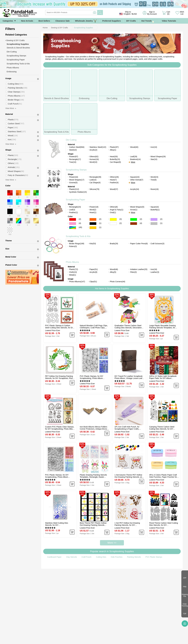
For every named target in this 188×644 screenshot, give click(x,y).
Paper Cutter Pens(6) (139, 244)
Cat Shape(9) (115, 162)
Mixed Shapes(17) (77, 180)
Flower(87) (74, 157)
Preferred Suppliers (111, 21)
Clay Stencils (71, 557)
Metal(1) (73, 275)
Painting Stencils (134, 557)
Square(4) (155, 207)
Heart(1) (93, 212)
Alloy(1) (113, 150)
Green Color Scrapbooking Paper (134, 219)
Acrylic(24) (135, 189)
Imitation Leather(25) (139, 269)
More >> (112, 543)
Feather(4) (114, 183)
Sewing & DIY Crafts (59, 28)
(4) (80, 223)
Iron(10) (154, 147)
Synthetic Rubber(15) (78, 192)
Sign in (152, 13)
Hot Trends (149, 21)
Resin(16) (155, 189)
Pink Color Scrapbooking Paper (73, 224)
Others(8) (114, 207)
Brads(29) (114, 244)
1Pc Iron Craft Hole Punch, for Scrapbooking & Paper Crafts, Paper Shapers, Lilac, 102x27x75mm (127, 428)
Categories (8, 21)
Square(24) (135, 177)
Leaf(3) (72, 210)
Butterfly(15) (115, 159)
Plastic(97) (114, 147)
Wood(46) (114, 269)
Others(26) (114, 177)
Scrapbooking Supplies (83, 28)
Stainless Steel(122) (98, 147)
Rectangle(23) (75, 207)
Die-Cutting (71, 140)
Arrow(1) (134, 210)
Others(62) (94, 157)
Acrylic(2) (93, 150)
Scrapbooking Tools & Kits (78, 236)
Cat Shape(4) (95, 183)
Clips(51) (93, 282)
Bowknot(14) (135, 159)
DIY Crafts (131, 21)
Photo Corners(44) (117, 282)
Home (45, 28)
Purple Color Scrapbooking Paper (154, 219)
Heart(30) (114, 157)
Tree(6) (153, 180)
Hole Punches (117, 557)
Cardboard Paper (54, 557)
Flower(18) (94, 207)
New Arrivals (27, 21)
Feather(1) (73, 212)
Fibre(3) (133, 272)
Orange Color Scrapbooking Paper (93, 219)
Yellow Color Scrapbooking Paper (113, 219)
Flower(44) (74, 177)
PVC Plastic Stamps (154, 557)
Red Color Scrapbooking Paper (73, 219)
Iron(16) (154, 269)
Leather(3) (155, 272)
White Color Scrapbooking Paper (113, 224)
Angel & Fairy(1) (117, 210)
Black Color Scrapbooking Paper (93, 224)
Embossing (12, 72)
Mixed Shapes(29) (158, 157)
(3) (121, 219)
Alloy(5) (113, 272)
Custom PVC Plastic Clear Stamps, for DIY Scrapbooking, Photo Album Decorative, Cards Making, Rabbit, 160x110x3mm (60, 428)
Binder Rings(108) (77, 244)
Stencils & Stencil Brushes (18, 48)
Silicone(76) (94, 189)
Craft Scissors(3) (157, 244)
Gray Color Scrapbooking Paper (154, 224)
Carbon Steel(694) (77, 147)
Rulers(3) (73, 246)
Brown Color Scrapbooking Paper (134, 224)
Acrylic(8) (93, 272)
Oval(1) (113, 212)
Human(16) (94, 159)
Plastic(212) (74, 189)
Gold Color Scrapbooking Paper (93, 228)
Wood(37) (114, 189)
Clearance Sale (63, 21)
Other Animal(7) (137, 180)
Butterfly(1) (155, 210)
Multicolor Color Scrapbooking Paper (73, 228)
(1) (100, 223)
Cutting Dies (101, 557)
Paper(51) (94, 269)
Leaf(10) (93, 180)
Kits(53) (93, 244)
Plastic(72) (74, 269)
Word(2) (93, 210)
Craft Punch (86, 557)
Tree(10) (73, 162)
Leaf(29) (134, 157)
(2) (80, 219)
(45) (80, 227)
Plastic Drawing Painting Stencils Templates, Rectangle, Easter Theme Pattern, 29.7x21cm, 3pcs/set (93, 476)
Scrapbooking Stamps (76, 170)
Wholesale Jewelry (86, 21)
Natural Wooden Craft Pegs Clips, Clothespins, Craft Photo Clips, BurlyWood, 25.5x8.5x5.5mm (94, 327)
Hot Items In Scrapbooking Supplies (112, 289)
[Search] (82, 12)
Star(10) (154, 159)
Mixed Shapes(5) (137, 207)
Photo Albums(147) (77, 282)
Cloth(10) (73, 272)
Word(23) (154, 177)
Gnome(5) (73, 183)
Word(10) (93, 162)
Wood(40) (134, 147)
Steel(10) (73, 150)
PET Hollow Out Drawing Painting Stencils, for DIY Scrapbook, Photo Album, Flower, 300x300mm (59, 377)
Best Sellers (44, 21)
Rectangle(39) (95, 177)
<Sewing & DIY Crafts (15, 40)
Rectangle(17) (75, 159)
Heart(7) (113, 180)
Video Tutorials (169, 21)
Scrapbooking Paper (75, 200)
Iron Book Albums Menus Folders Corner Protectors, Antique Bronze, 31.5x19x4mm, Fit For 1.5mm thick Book (94, 428)
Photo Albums (72, 262)
